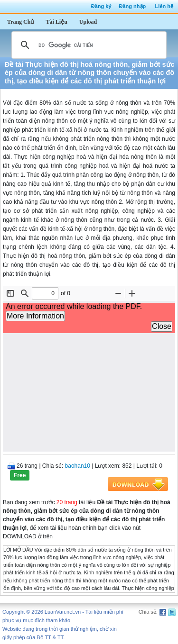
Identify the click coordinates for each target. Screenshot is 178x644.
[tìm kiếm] (88, 45)
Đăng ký (101, 6)
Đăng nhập (133, 6)
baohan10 (78, 466)
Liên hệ (164, 6)
